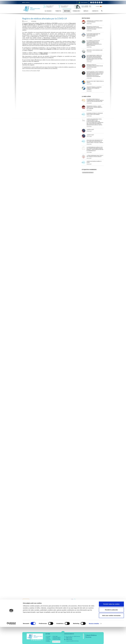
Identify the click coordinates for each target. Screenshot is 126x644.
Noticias (28, 2)
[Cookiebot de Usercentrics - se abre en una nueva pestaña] (11, 641)
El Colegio (49, 11)
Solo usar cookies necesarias (111, 633)
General (25, 21)
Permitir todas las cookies (111, 621)
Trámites (58, 11)
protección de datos (88, 173)
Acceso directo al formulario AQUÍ (31, 71)
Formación (77, 11)
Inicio (24, 2)
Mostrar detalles (94, 641)
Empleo (86, 11)
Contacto (95, 11)
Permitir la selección (111, 627)
